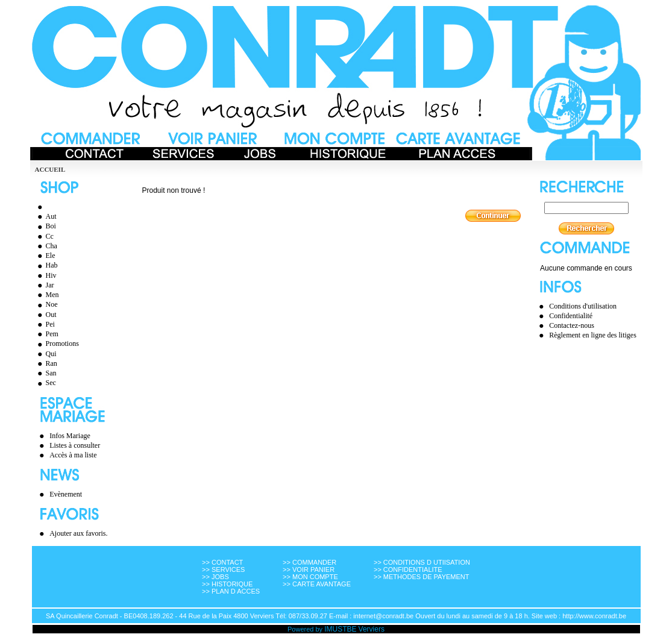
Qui (46, 354)
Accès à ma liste (73, 455)
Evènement (66, 494)
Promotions (57, 343)
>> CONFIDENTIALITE (408, 569)
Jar (44, 285)
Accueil (50, 169)
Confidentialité (571, 316)
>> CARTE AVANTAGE (317, 584)
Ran (46, 363)
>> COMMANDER (309, 562)
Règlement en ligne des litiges (593, 335)
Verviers (372, 629)
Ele (45, 256)
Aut (46, 216)
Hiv (46, 275)
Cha (46, 246)
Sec (45, 383)
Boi (45, 226)
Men (47, 295)
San (46, 373)
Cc (44, 236)
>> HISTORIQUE (227, 584)
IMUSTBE (340, 629)
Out (46, 315)
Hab (46, 265)
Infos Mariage (70, 436)
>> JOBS (215, 577)
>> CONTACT (222, 562)
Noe (46, 304)
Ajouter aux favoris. (78, 533)
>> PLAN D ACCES (231, 591)
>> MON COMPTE (310, 577)
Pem (46, 334)
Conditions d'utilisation (583, 306)
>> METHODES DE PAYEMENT (422, 577)
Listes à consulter (75, 445)
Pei (45, 324)
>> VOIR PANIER (309, 569)
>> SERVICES (223, 569)
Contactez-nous (572, 325)
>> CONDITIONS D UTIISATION (422, 562)
